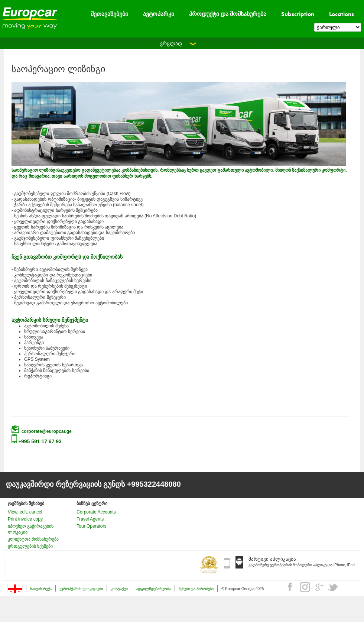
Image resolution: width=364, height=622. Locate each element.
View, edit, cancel (25, 512)
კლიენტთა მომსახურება (33, 539)
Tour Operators (91, 526)
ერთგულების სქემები (30, 546)
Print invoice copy (25, 519)
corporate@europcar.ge (47, 431)
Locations (342, 14)
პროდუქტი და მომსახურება (228, 14)
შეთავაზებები (109, 14)
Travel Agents (90, 519)
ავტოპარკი (159, 14)
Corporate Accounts (96, 512)
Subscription (298, 14)
